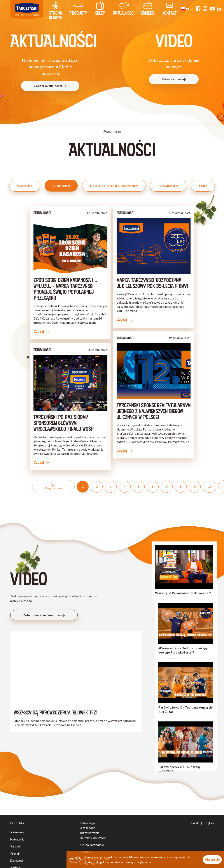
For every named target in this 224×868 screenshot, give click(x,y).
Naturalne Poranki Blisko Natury (114, 186)
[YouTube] (212, 9)
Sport (203, 186)
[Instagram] (205, 9)
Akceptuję (212, 859)
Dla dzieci (17, 860)
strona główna (55, 11)
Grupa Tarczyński (92, 845)
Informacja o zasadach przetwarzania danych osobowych (93, 830)
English (209, 823)
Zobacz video (174, 79)
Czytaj (41, 331)
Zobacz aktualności (50, 86)
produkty (78, 9)
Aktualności (124, 9)
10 (210, 487)
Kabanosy (17, 832)
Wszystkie (25, 186)
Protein (15, 853)
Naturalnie (17, 839)
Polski (195, 823)
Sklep (100, 9)
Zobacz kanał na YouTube (44, 615)
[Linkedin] (219, 9)
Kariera (148, 9)
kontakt (170, 9)
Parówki (16, 846)
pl (187, 9)
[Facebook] (198, 9)
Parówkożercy (168, 186)
